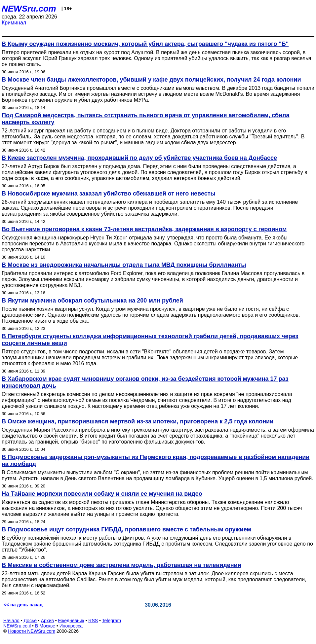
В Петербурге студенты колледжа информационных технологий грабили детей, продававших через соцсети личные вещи (150, 340)
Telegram (112, 621)
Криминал (14, 23)
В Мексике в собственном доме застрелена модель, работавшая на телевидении (121, 565)
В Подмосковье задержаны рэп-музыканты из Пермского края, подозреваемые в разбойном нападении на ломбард (156, 461)
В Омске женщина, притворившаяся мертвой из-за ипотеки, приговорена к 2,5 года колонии (138, 421)
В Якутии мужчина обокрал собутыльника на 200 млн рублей (92, 301)
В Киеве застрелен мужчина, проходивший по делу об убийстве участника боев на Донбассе (139, 158)
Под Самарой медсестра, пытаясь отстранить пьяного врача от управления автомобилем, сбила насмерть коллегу (146, 119)
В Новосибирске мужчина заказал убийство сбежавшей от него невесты (109, 194)
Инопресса (71, 626)
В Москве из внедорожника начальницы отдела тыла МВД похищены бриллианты (124, 265)
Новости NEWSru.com (32, 631)
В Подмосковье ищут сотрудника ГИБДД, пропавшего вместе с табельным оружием (126, 529)
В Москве (45, 626)
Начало (11, 621)
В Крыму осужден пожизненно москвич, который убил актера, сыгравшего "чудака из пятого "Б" (145, 44)
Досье (30, 621)
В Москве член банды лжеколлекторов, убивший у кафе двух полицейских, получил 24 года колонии (151, 80)
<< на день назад (23, 605)
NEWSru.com (29, 9)
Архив (47, 621)
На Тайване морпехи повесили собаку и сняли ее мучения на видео (102, 494)
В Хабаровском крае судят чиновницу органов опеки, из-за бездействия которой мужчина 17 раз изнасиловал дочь (145, 382)
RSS (93, 621)
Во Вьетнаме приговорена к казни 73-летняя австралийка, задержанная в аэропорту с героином (144, 229)
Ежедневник (71, 621)
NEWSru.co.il (17, 626)
